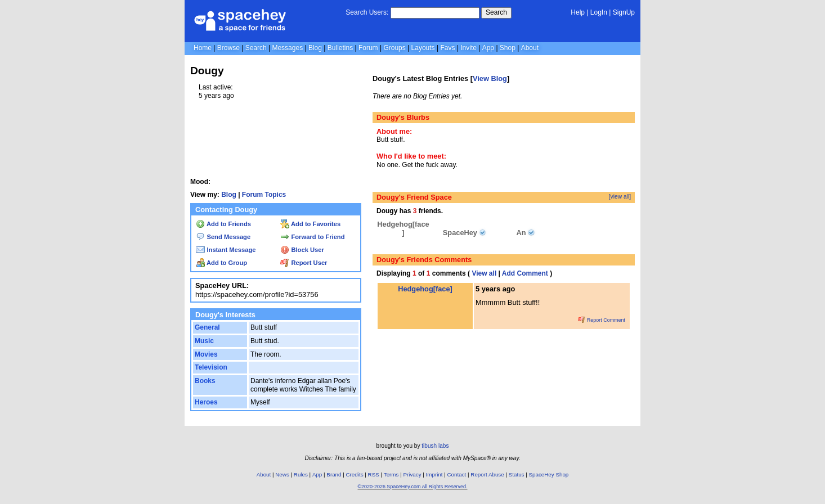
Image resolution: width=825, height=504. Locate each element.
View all (484, 273)
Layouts (423, 48)
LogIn (599, 12)
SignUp (624, 12)
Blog (315, 48)
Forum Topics (264, 195)
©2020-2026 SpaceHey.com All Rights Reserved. (412, 487)
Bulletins (340, 48)
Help (578, 12)
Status (517, 474)
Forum (368, 48)
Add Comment (525, 273)
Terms (391, 474)
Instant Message (226, 250)
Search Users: (367, 12)
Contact (457, 474)
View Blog (490, 78)
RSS (374, 474)
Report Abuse (487, 474)
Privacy (412, 474)
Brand (334, 474)
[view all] (620, 197)
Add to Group (221, 263)
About (530, 48)
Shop (508, 48)
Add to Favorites (310, 224)
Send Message (223, 237)
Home (203, 48)
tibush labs (435, 446)
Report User (304, 263)
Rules (301, 474)
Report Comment (602, 320)
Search (496, 12)
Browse (228, 48)
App (488, 48)
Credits (355, 474)
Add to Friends (223, 224)
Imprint (434, 474)
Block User (302, 250)
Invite (468, 48)
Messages (287, 48)
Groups (394, 48)
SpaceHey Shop (549, 474)
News (282, 474)
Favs (447, 48)
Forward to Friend (312, 237)
